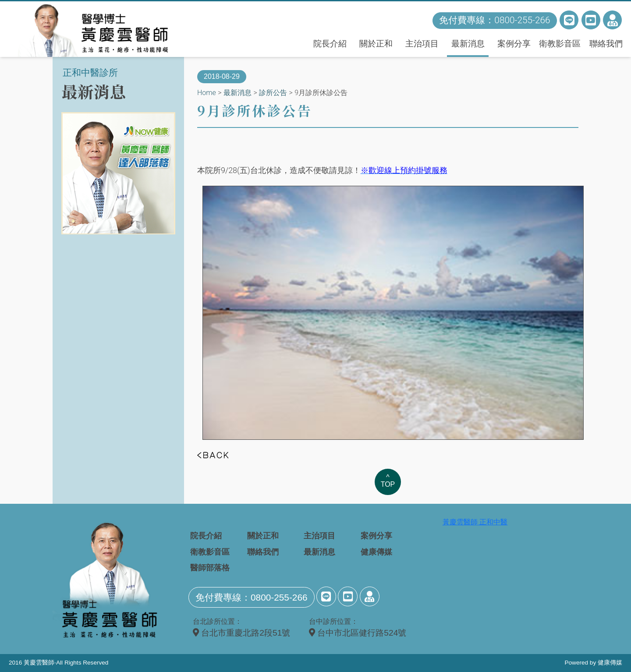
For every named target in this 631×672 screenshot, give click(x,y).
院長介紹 (330, 44)
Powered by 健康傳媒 (593, 663)
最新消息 (468, 44)
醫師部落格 (210, 568)
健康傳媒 (376, 552)
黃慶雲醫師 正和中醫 (475, 522)
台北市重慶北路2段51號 (241, 633)
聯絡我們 (606, 44)
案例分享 (514, 44)
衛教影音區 (560, 44)
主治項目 (422, 44)
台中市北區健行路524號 (358, 633)
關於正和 (376, 44)
